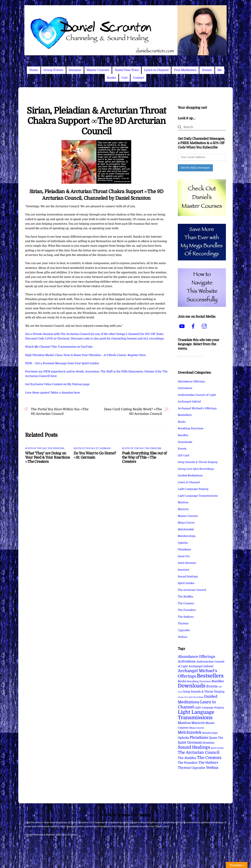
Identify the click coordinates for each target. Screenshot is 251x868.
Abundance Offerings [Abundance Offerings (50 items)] (196, 657)
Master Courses (98, 70)
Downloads (185, 442)
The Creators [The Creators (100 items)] (209, 758)
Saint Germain (187, 563)
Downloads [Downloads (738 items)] (192, 686)
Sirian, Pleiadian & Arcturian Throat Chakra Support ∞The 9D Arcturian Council (96, 121)
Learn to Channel (156, 70)
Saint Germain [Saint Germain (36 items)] (190, 742)
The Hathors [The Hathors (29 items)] (208, 763)
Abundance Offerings (191, 381)
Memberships (187, 536)
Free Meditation (185, 70)
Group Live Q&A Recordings (196, 469)
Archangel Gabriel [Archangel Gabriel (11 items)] (201, 666)
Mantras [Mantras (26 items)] (184, 723)
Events (182, 449)
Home (34, 70)
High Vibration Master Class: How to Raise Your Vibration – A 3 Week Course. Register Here (85, 355)
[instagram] (205, 326)
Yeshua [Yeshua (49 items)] (212, 768)
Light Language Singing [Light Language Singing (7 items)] (209, 708)
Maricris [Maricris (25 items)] (198, 723)
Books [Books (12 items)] (182, 681)
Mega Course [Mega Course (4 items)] (197, 728)
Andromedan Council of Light (197, 395)
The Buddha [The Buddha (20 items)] (187, 758)
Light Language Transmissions (198, 496)
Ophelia (183, 543)
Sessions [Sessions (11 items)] (208, 743)
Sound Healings (188, 577)
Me (220, 70)
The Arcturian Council (192, 590)
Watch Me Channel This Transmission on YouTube (59, 347)
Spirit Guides (186, 583)
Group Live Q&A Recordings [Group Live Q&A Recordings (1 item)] (191, 697)
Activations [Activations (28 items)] (187, 661)
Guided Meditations (190, 476)
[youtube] (183, 326)
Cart (125, 78)
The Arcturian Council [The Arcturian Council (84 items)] (199, 752)
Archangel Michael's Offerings (197, 408)
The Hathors (186, 617)
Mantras (183, 502)
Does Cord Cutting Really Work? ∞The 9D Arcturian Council (133, 411)
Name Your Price (127, 70)
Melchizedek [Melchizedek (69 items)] (190, 732)
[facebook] (194, 326)
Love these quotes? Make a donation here (53, 393)
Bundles (183, 435)
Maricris (183, 509)
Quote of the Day (36, 448)
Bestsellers (185, 415)
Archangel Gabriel (189, 402)
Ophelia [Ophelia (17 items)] (183, 738)
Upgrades (184, 630)
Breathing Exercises (191, 428)
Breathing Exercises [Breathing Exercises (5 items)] (199, 681)
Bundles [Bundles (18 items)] (218, 681)
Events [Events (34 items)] (212, 686)
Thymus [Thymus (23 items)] (184, 768)
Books (111, 78)
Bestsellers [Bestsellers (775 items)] (210, 676)
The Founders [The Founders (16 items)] (188, 763)
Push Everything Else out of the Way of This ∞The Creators (144, 457)
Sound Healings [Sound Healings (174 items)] (194, 747)
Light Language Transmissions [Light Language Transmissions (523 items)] (196, 715)
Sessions (75, 70)
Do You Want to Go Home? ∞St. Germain (95, 455)
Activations (185, 388)
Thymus (183, 623)
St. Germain (103, 448)
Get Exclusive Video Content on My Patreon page (57, 384)
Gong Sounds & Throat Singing (198, 462)
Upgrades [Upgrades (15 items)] (198, 768)
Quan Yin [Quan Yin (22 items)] (216, 738)
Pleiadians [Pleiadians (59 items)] (199, 738)
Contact (138, 78)
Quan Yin (184, 556)
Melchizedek (186, 529)
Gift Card (183, 455)
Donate (207, 70)
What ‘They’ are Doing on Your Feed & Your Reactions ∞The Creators (47, 457)
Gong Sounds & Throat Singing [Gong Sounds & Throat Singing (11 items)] (204, 692)
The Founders (187, 610)
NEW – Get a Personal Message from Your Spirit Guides (62, 363)
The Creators (56, 448)
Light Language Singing (193, 489)
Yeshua (182, 637)
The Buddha (185, 597)
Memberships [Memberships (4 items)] (210, 733)
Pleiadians (184, 549)
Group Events (53, 70)
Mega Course (186, 523)
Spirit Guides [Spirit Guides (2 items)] (217, 748)
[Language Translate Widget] (190, 356)
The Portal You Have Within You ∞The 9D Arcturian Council (60, 411)
